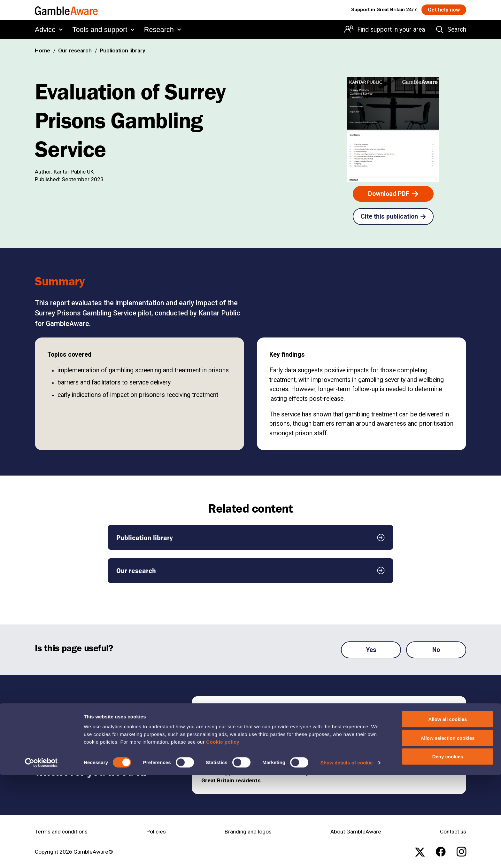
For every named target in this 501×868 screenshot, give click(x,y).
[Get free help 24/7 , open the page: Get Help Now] (396, 735)
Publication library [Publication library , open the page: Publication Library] (123, 50)
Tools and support (100, 31)
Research (159, 31)
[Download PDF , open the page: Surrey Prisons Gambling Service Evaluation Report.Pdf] (393, 194)
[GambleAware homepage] (66, 11)
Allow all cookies (448, 812)
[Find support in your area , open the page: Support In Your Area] (396, 713)
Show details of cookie (347, 855)
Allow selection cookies (447, 831)
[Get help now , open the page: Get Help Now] (441, 10)
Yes (371, 650)
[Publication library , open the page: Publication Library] (250, 537)
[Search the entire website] (451, 31)
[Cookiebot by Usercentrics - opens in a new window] (41, 856)
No (436, 650)
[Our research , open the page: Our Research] (250, 571)
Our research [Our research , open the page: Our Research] (75, 50)
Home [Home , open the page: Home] (42, 50)
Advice (45, 31)
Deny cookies (448, 849)
